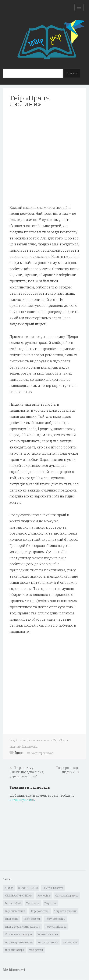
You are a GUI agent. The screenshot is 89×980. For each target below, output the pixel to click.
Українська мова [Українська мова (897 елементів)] (48, 934)
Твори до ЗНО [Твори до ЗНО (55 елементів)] (13, 903)
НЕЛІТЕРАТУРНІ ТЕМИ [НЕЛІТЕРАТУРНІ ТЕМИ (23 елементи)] (19, 895)
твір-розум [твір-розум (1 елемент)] (36, 950)
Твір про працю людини (68, 770)
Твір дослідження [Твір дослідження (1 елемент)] (66, 911)
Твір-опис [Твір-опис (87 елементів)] (51, 903)
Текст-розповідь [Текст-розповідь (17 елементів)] (55, 919)
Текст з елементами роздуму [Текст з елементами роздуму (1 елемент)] (22, 927)
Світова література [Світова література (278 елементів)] (67, 895)
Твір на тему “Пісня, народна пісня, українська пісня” (27, 772)
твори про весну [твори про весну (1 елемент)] (48, 942)
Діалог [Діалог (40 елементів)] (9, 888)
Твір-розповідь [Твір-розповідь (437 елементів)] (40, 911)
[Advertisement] (44, 156)
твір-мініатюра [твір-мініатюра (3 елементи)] (14, 950)
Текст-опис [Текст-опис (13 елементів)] (12, 919)
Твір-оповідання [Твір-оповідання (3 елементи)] (15, 911)
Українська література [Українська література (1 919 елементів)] (19, 934)
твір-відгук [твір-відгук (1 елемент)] (70, 942)
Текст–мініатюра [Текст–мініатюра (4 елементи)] (56, 927)
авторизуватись (22, 800)
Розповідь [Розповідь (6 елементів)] (44, 895)
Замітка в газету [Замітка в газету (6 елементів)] (53, 888)
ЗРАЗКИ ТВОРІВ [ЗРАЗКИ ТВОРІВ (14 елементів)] (28, 888)
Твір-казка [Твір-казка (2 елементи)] (33, 903)
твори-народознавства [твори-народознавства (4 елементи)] (19, 942)
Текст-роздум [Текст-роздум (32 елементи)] (32, 919)
